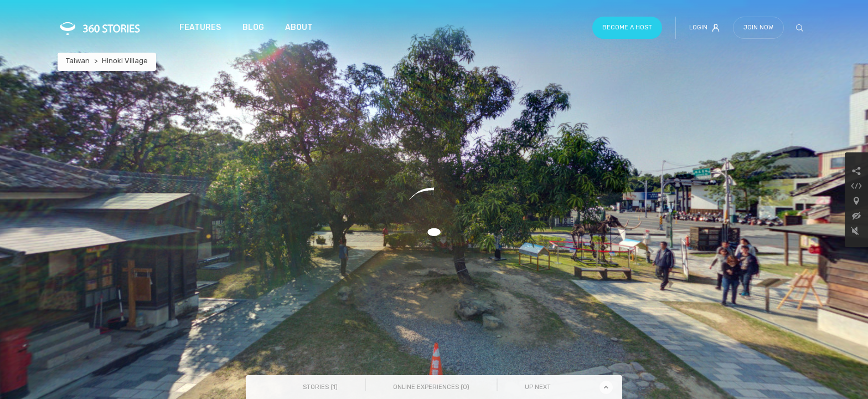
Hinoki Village (125, 61)
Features (200, 27)
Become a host (627, 27)
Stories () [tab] (320, 387)
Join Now (758, 27)
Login (704, 28)
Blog (253, 27)
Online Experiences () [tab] (431, 387)
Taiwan (78, 61)
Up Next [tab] (538, 387)
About (299, 27)
